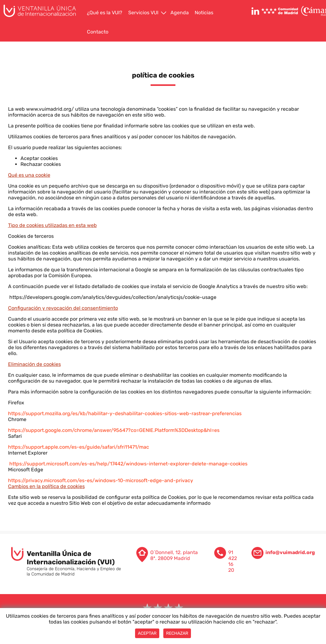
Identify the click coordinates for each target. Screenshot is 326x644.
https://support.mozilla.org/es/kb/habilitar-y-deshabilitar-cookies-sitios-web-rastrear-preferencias (125, 413)
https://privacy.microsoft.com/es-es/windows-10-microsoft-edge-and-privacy (101, 480)
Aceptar (147, 633)
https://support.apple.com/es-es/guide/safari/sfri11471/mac (79, 447)
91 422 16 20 (233, 561)
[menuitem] (105, 13)
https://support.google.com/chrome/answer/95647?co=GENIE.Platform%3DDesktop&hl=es (114, 430)
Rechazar (177, 633)
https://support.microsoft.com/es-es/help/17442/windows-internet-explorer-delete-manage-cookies (128, 464)
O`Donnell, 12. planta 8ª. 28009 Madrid (174, 555)
